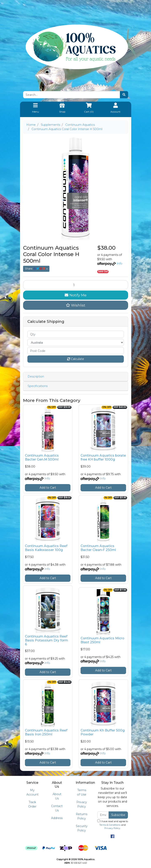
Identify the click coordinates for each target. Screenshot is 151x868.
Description (36, 376)
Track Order (32, 804)
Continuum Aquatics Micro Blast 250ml (102, 640)
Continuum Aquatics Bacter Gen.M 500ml (42, 457)
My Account (32, 792)
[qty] (76, 334)
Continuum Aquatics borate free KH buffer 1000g (103, 457)
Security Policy (82, 828)
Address (57, 818)
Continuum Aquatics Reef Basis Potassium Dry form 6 (46, 640)
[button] (76, 305)
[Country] (76, 343)
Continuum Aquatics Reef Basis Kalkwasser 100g (46, 548)
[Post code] (76, 351)
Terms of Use (82, 792)
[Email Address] (103, 815)
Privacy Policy (82, 804)
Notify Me (76, 295)
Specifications (38, 386)
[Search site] (124, 95)
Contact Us (57, 808)
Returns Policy (82, 816)
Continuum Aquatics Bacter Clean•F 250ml (98, 548)
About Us (57, 796)
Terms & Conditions (110, 825)
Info (119, 264)
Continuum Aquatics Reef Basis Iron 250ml (46, 732)
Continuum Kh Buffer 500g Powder (103, 732)
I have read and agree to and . (113, 825)
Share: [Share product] (35, 269)
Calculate (76, 359)
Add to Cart (48, 488)
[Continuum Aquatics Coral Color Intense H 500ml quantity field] (76, 285)
